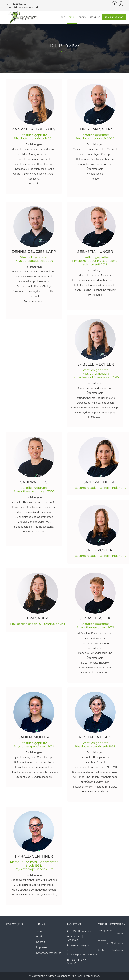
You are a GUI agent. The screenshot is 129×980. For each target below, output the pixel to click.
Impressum (43, 947)
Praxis (83, 17)
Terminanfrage (114, 17)
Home (62, 17)
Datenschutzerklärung (49, 953)
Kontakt (95, 17)
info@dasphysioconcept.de (24, 7)
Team (72, 17)
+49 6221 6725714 (18, 4)
